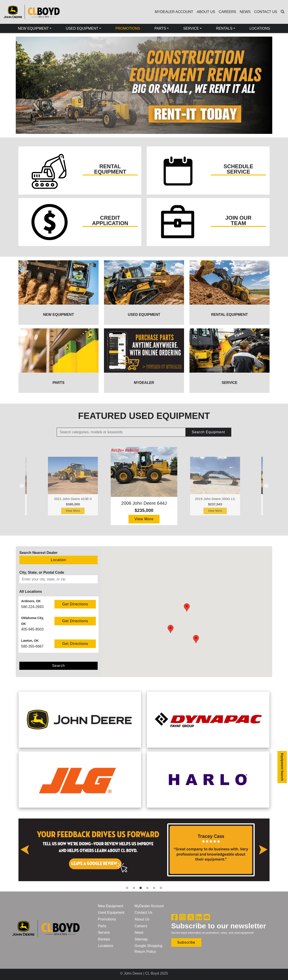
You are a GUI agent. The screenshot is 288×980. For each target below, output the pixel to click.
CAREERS (227, 12)
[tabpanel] (144, 852)
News (139, 932)
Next (276, 87)
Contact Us (143, 913)
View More (73, 511)
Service (104, 932)
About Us (142, 919)
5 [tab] (154, 888)
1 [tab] (127, 888)
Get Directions (75, 604)
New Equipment (111, 906)
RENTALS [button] (224, 28)
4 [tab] (147, 888)
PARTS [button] (160, 28)
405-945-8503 (32, 629)
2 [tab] (134, 888)
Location (59, 560)
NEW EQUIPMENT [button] (33, 28)
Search (59, 666)
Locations (106, 946)
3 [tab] (141, 888)
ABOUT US (206, 12)
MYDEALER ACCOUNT (174, 12)
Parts (102, 926)
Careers (141, 926)
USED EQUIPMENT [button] (82, 28)
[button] (196, 639)
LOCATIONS (260, 28)
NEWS (245, 12)
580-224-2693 (32, 607)
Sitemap (141, 939)
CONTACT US (266, 12)
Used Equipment (111, 913)
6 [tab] (161, 888)
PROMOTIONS (128, 28)
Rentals (104, 939)
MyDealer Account (149, 906)
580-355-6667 (32, 646)
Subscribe (186, 942)
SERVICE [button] (191, 28)
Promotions (107, 919)
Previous (12, 87)
